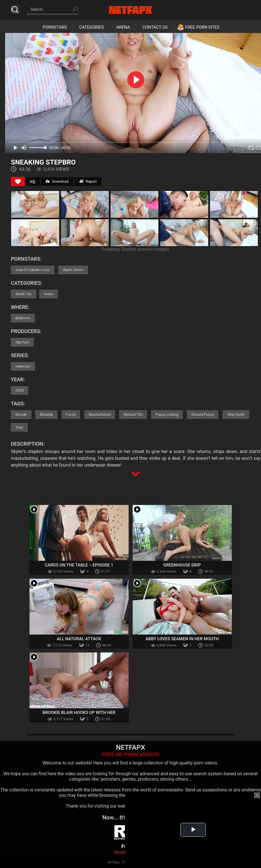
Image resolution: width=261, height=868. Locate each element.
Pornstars (55, 27)
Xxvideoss (125, 852)
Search (15, 10)
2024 (19, 390)
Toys (19, 427)
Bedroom (23, 318)
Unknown (23, 366)
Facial (71, 415)
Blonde (21, 415)
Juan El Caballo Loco (32, 270)
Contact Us (155, 27)
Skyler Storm (73, 270)
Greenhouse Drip (182, 565)
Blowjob (46, 415)
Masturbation (100, 415)
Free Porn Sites (202, 27)
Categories (91, 27)
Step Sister (236, 415)
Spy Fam (22, 342)
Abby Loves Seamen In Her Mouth (182, 639)
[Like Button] (18, 182)
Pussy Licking (167, 415)
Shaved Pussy (203, 415)
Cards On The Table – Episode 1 (79, 565)
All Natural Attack (79, 639)
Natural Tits (133, 415)
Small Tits (23, 294)
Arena (123, 27)
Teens (49, 294)
